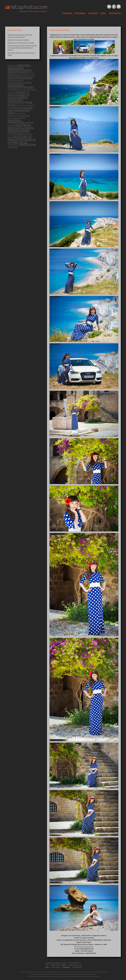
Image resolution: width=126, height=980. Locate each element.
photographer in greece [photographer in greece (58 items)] (20, 83)
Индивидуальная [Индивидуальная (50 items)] (16, 102)
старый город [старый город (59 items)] (15, 134)
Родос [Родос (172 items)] (12, 105)
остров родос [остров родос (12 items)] (20, 113)
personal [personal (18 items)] (32, 75)
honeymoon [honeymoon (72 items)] (23, 72)
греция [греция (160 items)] (28, 108)
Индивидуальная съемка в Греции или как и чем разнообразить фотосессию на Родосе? (22, 48)
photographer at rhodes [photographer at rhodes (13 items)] (16, 80)
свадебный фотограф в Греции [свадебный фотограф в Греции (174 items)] (21, 126)
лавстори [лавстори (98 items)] (13, 110)
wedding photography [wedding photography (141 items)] (17, 99)
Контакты (115, 13)
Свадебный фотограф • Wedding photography (33, 11)
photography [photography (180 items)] (16, 85)
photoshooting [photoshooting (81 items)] (15, 87)
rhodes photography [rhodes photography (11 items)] (14, 90)
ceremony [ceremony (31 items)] (12, 65)
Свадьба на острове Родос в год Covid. (21, 43)
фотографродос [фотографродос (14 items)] (14, 145)
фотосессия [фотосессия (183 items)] (28, 144)
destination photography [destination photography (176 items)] (19, 67)
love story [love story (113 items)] (13, 75)
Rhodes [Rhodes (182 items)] (29, 87)
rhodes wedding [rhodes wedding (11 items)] (26, 90)
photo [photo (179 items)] (11, 78)
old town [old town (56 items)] (24, 75)
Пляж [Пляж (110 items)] (29, 102)
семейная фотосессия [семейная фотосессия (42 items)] (19, 132)
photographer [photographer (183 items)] (24, 78)
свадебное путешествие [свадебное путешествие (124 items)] (16, 121)
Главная (67, 13)
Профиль (80, 13)
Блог (104, 13)
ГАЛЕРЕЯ (93, 13)
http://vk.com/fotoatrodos (85, 947)
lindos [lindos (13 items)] (32, 73)
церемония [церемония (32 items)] (13, 147)
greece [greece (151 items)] (12, 72)
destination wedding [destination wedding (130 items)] (20, 70)
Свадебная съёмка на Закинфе (18, 40)
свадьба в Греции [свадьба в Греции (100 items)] (18, 130)
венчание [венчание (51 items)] (18, 108)
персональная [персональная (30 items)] (14, 115)
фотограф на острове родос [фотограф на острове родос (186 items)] (22, 141)
